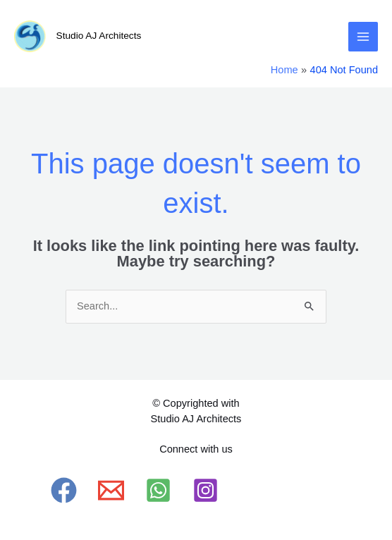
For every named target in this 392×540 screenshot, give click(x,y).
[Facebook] (64, 490)
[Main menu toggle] (363, 37)
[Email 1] (111, 490)
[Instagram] (206, 490)
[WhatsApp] (158, 490)
